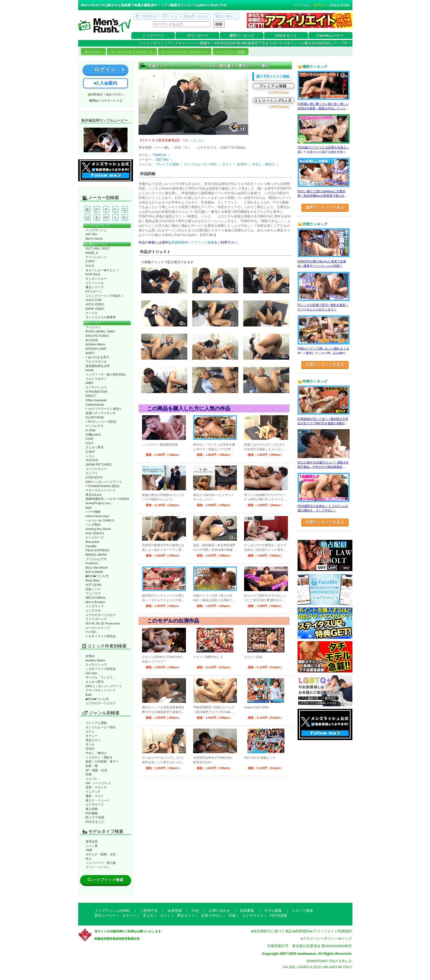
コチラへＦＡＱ (112, 101)
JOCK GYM (94, 300)
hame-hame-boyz (97, 516)
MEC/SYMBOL (96, 598)
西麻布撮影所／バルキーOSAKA (107, 499)
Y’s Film (91, 632)
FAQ (195, 911)
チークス (92, 313)
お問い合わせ (196, 16)
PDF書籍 (92, 813)
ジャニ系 (92, 846)
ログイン (320, 5)
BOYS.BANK (94, 572)
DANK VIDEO (95, 309)
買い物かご (226, 16)
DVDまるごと (286, 35)
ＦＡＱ (170, 16)
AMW (89, 383)
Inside (90, 370)
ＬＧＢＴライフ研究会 (101, 636)
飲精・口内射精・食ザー (102, 761)
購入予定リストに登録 (273, 76)
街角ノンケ (93, 589)
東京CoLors (94, 495)
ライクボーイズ (96, 619)
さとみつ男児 (95, 447)
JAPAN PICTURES (99, 465)
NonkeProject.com (98, 503)
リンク (347, 939)
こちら (200, 140)
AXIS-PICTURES (97, 336)
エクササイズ (95, 804)
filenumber (93, 542)
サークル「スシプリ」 (101, 677)
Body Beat (93, 580)
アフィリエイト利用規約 (333, 931)
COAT (90, 439)
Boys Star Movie (97, 568)
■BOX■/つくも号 (97, 576)
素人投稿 (92, 809)
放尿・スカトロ (96, 787)
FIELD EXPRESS (98, 550)
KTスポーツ (94, 291)
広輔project (93, 434)
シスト (90, 456)
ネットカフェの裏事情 (101, 317)
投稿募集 (247, 911)
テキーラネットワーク (101, 490)
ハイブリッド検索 (231, 52)
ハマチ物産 (93, 512)
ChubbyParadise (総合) (103, 486)
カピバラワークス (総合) (103, 409)
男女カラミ (93, 740)
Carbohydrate (95, 405)
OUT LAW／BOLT (98, 248)
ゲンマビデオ (95, 426)
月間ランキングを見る (325, 365)
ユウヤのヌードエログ (101, 615)
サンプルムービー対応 (101, 727)
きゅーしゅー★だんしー (102, 270)
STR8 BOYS (94, 477)
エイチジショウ (96, 387)
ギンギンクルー (96, 279)
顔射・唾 (92, 766)
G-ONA (91, 430)
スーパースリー (96, 469)
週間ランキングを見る (325, 208)
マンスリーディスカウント (132, 52)
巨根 (89, 774)
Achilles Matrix (95, 344)
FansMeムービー (330, 35)
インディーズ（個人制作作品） (107, 374)
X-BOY (90, 261)
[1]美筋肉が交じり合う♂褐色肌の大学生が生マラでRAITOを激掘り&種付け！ (323, 423)
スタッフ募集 (302, 911)
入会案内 (105, 83)
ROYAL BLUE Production (103, 623)
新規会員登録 (340, 5)
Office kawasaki (96, 400)
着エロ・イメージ (98, 800)
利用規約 (302, 931)
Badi (89, 508)
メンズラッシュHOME (112, 911)
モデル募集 (273, 911)
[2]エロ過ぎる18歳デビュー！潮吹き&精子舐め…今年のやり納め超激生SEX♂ (323, 467)
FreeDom (92, 563)
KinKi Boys (93, 274)
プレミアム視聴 (96, 723)
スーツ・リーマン (98, 867)
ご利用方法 (146, 16)
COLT (90, 443)
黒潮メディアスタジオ (101, 413)
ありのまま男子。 (99, 357)
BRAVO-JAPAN (96, 555)
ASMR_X (92, 253)
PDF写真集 (279, 915)
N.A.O (90, 266)
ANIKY (90, 353)
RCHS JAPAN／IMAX (100, 331)
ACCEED (92, 340)
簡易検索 (178, 242)
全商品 (90, 656)
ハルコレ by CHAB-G (100, 520)
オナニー (92, 736)
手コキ (90, 744)
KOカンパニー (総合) (101, 422)
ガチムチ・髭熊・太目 (101, 854)
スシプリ (92, 473)
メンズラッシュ (96, 230)
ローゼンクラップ (98, 628)
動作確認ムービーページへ (106, 140)
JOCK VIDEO (95, 304)
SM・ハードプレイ (98, 783)
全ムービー (93, 52)
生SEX (90, 749)
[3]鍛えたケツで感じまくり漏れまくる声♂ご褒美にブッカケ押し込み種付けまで (323, 353)
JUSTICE (92, 460)
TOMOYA (159, 155)
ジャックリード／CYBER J (104, 296)
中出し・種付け (96, 753)
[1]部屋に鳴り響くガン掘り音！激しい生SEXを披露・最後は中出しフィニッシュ (323, 108)
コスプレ (92, 779)
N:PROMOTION (97, 392)
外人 (89, 859)
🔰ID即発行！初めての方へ (105, 94)
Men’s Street (94, 239)
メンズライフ (95, 606)
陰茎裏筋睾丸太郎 (98, 366)
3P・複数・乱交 (97, 770)
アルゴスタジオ (96, 362)
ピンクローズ (95, 537)
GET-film (92, 234)
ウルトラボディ (96, 379)
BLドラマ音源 (95, 817)
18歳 (89, 850)
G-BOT (90, 452)
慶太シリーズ (95, 287)
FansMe (91, 546)
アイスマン (93, 327)
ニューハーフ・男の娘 (101, 863)
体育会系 (92, 841)
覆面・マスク (95, 796)
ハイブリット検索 (201, 242)
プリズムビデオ (96, 559)
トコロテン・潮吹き (99, 757)
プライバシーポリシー (320, 939)
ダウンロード (197, 35)
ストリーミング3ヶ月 (273, 101)
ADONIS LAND (96, 349)
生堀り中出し (212, 915)
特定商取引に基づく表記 (273, 931)
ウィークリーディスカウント (185, 52)
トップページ (153, 35)
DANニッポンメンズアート (104, 482)
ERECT (91, 396)
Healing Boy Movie (98, 529)
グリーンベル (95, 283)
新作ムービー (105, 915)
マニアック (93, 792)
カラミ (90, 732)
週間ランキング (242, 35)
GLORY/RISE (95, 417)
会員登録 (175, 911)
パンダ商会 (93, 525)
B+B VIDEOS (95, 533)
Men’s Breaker (95, 602)
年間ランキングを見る (325, 522)
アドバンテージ (96, 257)
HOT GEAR (94, 585)
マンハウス (93, 593)
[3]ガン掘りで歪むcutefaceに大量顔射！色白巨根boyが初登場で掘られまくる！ (323, 196)
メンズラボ (93, 611)
